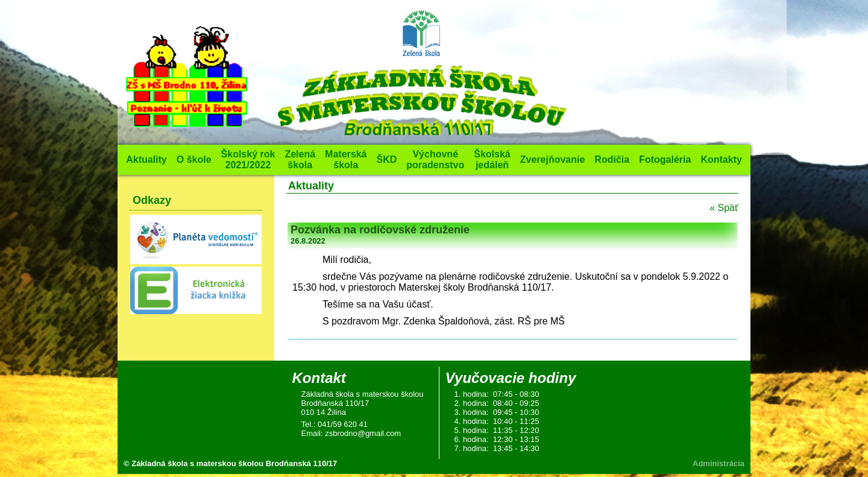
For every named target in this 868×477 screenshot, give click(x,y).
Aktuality (146, 160)
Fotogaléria (665, 160)
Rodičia (612, 160)
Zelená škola (300, 160)
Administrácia (719, 463)
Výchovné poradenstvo (435, 160)
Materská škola (346, 160)
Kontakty (721, 160)
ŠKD (386, 160)
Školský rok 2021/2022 (248, 160)
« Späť (724, 208)
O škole (194, 160)
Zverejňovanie (553, 160)
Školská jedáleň (492, 160)
